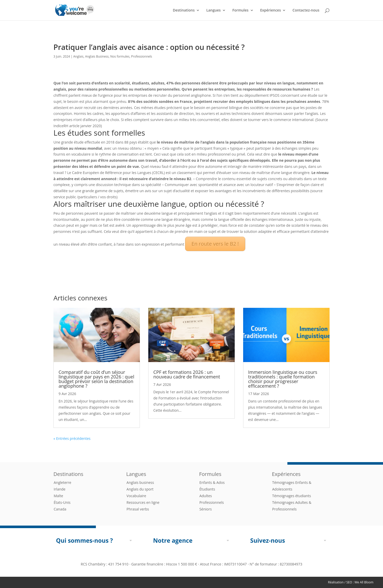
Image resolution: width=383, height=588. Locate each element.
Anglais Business (97, 56)
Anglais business (140, 482)
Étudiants (207, 489)
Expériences (270, 10)
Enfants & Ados (212, 482)
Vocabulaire (136, 496)
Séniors (206, 509)
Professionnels (142, 56)
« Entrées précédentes (72, 438)
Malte (58, 496)
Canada (60, 509)
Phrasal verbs (138, 509)
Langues (213, 10)
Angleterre (63, 482)
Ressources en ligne (143, 502)
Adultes (206, 496)
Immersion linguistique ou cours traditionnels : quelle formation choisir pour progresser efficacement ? (283, 379)
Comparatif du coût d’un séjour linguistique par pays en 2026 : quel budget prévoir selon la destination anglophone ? (96, 379)
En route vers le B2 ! (215, 244)
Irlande (60, 489)
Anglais (78, 56)
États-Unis (62, 502)
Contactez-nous (306, 10)
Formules (240, 10)
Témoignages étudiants (291, 496)
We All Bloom (364, 582)
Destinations (184, 10)
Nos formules (120, 56)
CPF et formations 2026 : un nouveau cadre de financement (187, 374)
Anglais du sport (140, 489)
